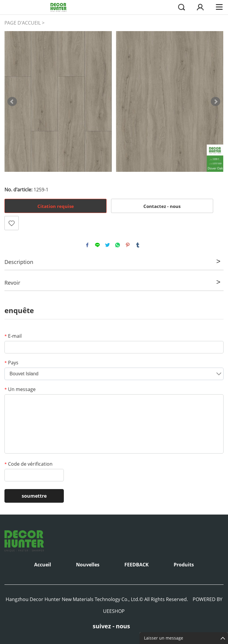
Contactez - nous (162, 206)
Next (216, 102)
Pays (11, 363)
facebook (87, 245)
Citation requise (56, 206)
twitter (107, 245)
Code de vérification (28, 464)
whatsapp (118, 245)
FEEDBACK (137, 565)
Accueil (43, 565)
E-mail (13, 336)
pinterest (128, 245)
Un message (20, 389)
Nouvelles (88, 565)
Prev (12, 102)
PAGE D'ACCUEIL (23, 23)
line (97, 245)
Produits (184, 565)
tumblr (138, 245)
